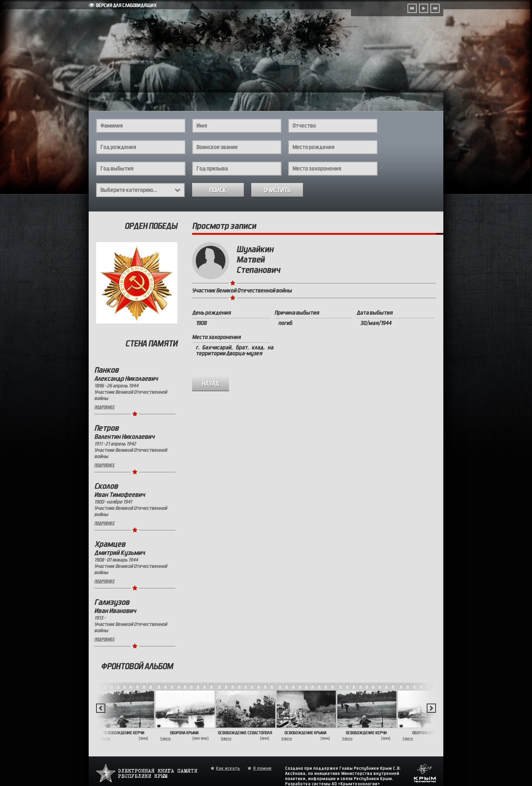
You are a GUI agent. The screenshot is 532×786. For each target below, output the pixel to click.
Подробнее (104, 407)
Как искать (228, 768)
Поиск (218, 190)
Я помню (262, 768)
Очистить (277, 190)
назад (211, 384)
